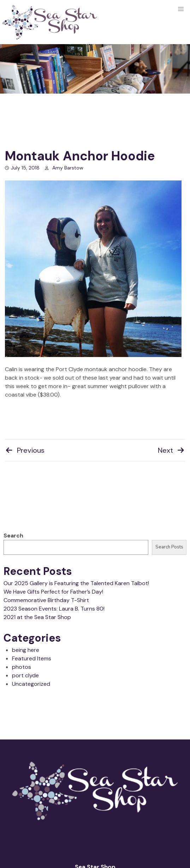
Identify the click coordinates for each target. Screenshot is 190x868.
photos (22, 667)
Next (171, 450)
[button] (181, 9)
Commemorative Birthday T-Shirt (46, 600)
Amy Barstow (68, 168)
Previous (25, 450)
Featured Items (32, 658)
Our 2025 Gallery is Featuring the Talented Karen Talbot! (76, 583)
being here (26, 650)
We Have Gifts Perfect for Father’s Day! (53, 592)
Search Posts (169, 547)
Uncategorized (31, 684)
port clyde (25, 675)
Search (13, 536)
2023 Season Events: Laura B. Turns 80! (54, 609)
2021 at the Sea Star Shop (37, 617)
